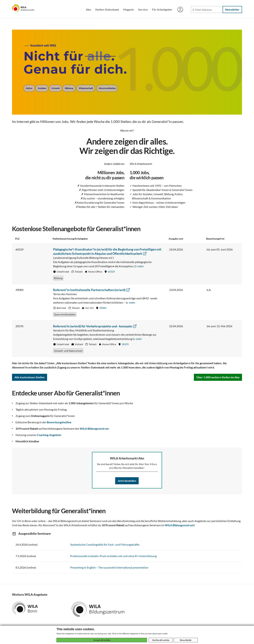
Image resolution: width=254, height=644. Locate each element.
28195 (125, 344)
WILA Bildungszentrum (94, 428)
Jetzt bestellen (127, 481)
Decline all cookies (161, 640)
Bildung (58, 278)
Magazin (129, 9)
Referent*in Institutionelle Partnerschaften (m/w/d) (92, 290)
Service (143, 9)
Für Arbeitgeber (162, 9)
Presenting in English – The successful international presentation (109, 567)
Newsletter (232, 9)
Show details (186, 640)
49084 (103, 308)
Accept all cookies (102, 640)
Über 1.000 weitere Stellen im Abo (218, 377)
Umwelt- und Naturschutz (68, 351)
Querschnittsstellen (65, 314)
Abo (88, 9)
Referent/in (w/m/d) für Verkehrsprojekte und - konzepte (95, 326)
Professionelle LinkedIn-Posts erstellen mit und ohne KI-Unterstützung (113, 556)
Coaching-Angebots (49, 435)
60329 (111, 272)
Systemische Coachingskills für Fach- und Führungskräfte (105, 544)
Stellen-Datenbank (107, 9)
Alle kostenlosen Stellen (30, 377)
